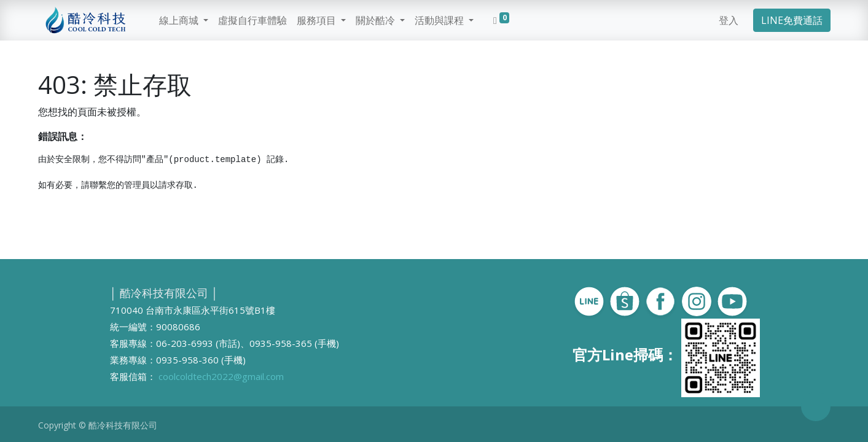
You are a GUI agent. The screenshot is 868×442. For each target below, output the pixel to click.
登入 (729, 20)
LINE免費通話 (792, 20)
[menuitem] (252, 20)
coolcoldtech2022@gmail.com (221, 376)
